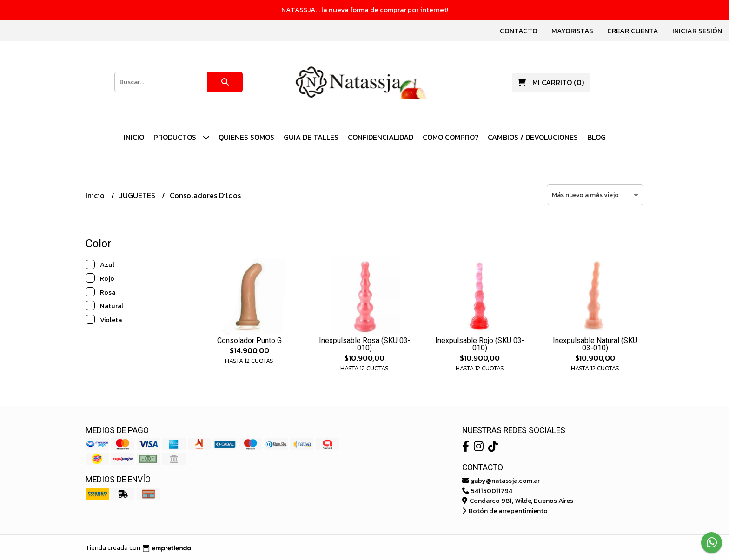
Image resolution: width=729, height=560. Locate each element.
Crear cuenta (633, 30)
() (551, 82)
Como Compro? (451, 137)
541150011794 (487, 491)
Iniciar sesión (697, 30)
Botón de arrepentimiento (505, 511)
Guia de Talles (311, 137)
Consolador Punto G (249, 340)
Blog (596, 137)
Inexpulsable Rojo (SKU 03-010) (480, 344)
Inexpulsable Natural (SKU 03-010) (595, 344)
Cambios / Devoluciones (533, 137)
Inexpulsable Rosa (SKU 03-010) (365, 344)
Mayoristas (572, 30)
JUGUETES (138, 195)
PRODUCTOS (181, 137)
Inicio (134, 137)
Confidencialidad (381, 137)
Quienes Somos (246, 137)
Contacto (519, 30)
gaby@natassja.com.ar (501, 481)
